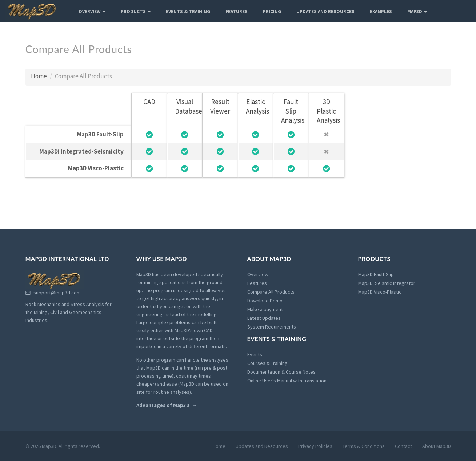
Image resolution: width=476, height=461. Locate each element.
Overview (92, 11)
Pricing (272, 11)
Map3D (417, 11)
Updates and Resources (325, 11)
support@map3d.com (53, 293)
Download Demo (265, 301)
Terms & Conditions (364, 446)
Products (136, 11)
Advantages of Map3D (163, 405)
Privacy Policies (315, 446)
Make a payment (265, 309)
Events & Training (188, 11)
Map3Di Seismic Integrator (387, 283)
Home (39, 76)
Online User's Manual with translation (287, 381)
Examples (381, 11)
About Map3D (437, 446)
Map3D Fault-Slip (376, 274)
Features (237, 11)
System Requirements (272, 327)
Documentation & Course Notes (281, 372)
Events (255, 354)
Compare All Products (271, 292)
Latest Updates (264, 318)
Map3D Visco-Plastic (380, 292)
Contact (403, 446)
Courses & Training (267, 363)
